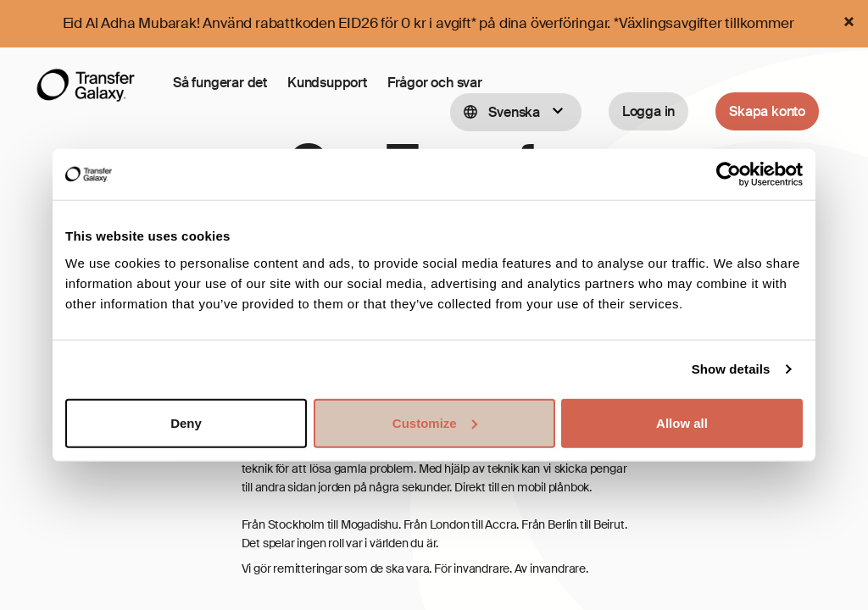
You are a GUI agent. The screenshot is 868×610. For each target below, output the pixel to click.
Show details (731, 369)
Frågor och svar (435, 83)
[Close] (849, 22)
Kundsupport (327, 83)
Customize (435, 422)
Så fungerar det (220, 83)
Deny (186, 422)
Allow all (682, 422)
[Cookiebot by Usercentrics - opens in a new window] (729, 175)
